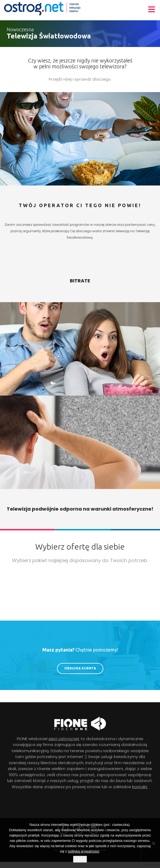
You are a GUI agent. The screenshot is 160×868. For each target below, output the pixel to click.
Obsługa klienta (80, 668)
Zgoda (80, 859)
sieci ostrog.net (64, 739)
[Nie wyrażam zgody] (153, 843)
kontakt (140, 787)
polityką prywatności (83, 851)
